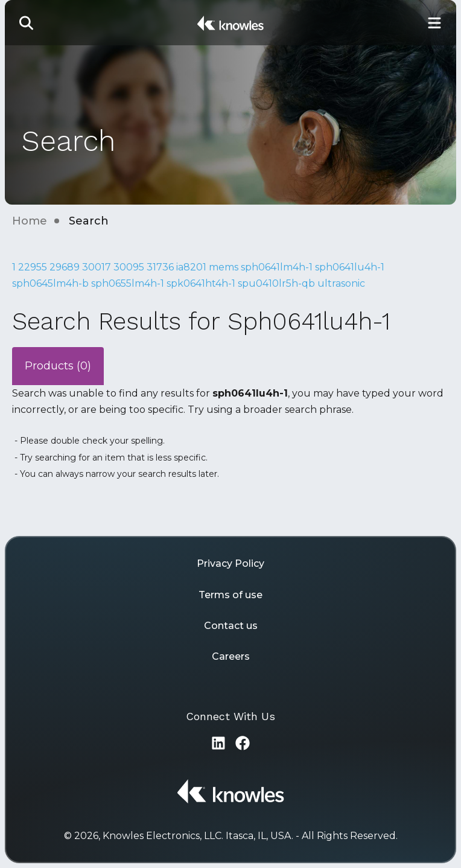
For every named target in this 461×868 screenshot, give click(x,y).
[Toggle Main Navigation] (434, 23)
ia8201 (191, 267)
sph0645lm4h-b (50, 283)
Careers (231, 656)
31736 (160, 267)
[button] (27, 23)
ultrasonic (341, 283)
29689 (65, 267)
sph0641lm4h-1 (277, 267)
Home (30, 221)
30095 (129, 267)
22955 (33, 267)
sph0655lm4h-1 (128, 283)
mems (224, 267)
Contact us (231, 626)
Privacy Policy (230, 563)
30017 (97, 267)
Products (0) (58, 366)
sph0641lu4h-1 (350, 267)
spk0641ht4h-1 (201, 283)
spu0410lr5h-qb (276, 283)
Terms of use (230, 595)
